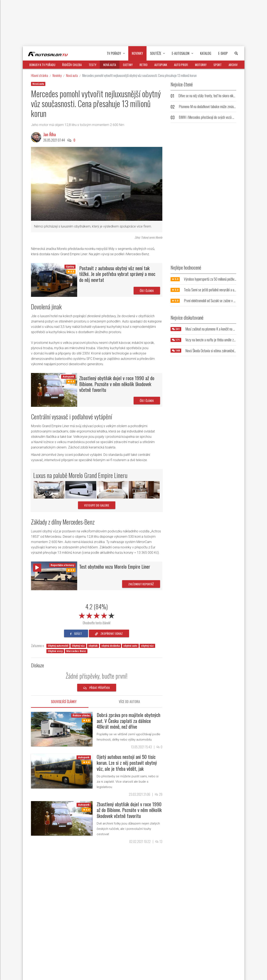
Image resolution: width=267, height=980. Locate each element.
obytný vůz (147, 646)
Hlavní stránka (40, 75)
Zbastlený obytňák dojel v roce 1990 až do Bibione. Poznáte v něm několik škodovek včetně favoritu (117, 384)
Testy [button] (92, 65)
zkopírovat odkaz (109, 633)
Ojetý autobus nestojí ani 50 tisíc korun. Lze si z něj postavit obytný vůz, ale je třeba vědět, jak (127, 763)
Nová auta (72, 75)
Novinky (57, 75)
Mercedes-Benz (76, 651)
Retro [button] (143, 65)
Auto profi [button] (181, 65)
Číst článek (147, 291)
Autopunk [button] (161, 65)
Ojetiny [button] (128, 65)
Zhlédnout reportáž (141, 584)
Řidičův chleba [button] (72, 65)
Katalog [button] (206, 53)
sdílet (76, 633)
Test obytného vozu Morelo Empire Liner (115, 566)
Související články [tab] (64, 702)
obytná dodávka (111, 646)
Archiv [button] (233, 65)
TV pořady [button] (116, 53)
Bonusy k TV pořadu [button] (42, 65)
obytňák (93, 646)
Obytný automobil (58, 646)
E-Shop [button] (223, 53)
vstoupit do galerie (97, 505)
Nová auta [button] (110, 65)
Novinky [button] (137, 53)
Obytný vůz (78, 646)
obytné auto (130, 646)
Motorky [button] (201, 65)
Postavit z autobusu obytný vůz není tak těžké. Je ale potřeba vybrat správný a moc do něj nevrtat (117, 274)
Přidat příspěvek (97, 688)
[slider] (97, 615)
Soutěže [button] (157, 53)
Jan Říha (50, 134)
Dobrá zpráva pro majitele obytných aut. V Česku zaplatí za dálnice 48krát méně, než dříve (128, 721)
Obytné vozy (55, 651)
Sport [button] (218, 65)
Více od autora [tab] (129, 702)
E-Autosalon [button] (182, 53)
